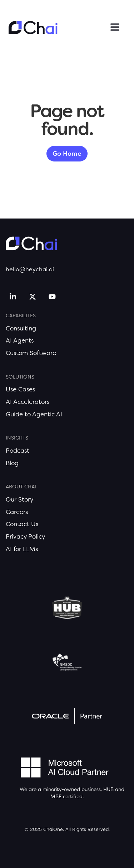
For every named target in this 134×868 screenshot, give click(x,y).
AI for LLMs (22, 549)
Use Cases (20, 389)
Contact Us (22, 524)
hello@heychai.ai (30, 269)
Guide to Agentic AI (34, 414)
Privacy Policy (25, 536)
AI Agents (20, 340)
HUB (108, 789)
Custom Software (31, 353)
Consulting (21, 328)
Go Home (67, 154)
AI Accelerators (28, 402)
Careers (17, 512)
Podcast (18, 451)
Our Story (19, 499)
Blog (12, 463)
